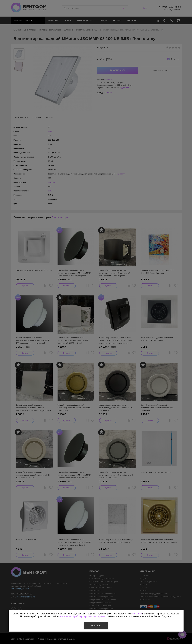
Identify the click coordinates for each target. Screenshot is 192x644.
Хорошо (96, 626)
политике (137, 614)
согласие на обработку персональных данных (82, 616)
